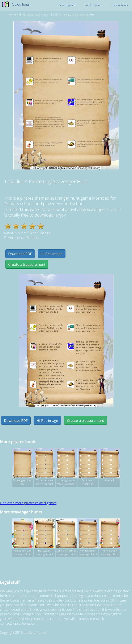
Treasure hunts (119, 5)
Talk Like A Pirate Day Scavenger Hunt (74, 14)
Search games (67, 5)
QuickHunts (21, 4)
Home (12, 14)
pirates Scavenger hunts (33, 14)
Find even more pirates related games (28, 503)
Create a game (93, 5)
